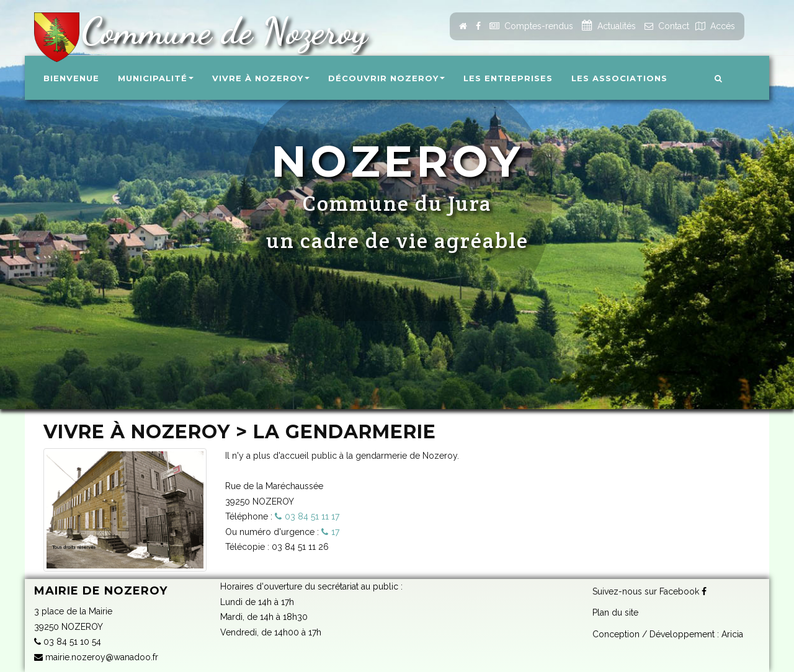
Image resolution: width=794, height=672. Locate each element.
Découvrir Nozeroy (386, 78)
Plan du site (615, 612)
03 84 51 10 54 (68, 642)
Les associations (619, 78)
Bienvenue (71, 78)
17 (335, 532)
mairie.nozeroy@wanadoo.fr (96, 657)
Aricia (732, 634)
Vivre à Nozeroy (261, 78)
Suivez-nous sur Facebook (649, 591)
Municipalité (156, 78)
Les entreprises (508, 78)
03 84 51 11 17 (312, 516)
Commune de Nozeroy (219, 31)
